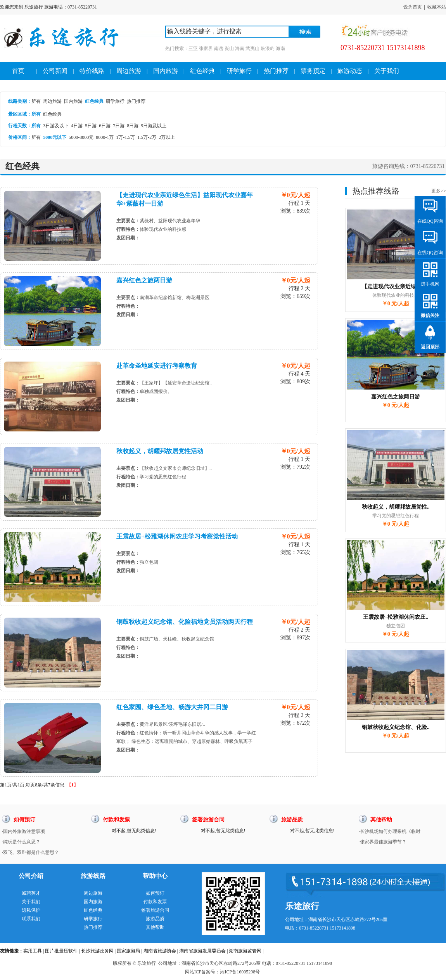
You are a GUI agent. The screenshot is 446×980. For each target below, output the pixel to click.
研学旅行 (239, 71)
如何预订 (155, 893)
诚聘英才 (31, 893)
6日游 (105, 126)
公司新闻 (55, 71)
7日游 (119, 126)
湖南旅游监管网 (245, 951)
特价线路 (92, 71)
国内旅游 (166, 71)
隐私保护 (31, 910)
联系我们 (31, 919)
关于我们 (387, 71)
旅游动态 (350, 71)
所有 (36, 101)
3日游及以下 (56, 126)
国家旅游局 (128, 951)
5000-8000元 (81, 137)
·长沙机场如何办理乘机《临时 (390, 831)
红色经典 (202, 71)
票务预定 (313, 71)
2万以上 (167, 137)
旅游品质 (155, 919)
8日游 (133, 126)
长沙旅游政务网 (97, 951)
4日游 (77, 126)
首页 (18, 71)
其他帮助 (155, 927)
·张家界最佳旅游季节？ (383, 842)
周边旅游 (129, 71)
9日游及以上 (154, 126)
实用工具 (33, 951)
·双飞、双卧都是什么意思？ (30, 852)
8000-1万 (105, 137)
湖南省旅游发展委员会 (202, 951)
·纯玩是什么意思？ (21, 842)
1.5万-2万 (147, 137)
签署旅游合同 (155, 910)
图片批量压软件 (61, 951)
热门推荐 (276, 71)
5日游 (91, 126)
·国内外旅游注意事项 (23, 831)
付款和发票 (155, 902)
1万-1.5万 (125, 137)
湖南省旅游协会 (160, 951)
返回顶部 (430, 347)
